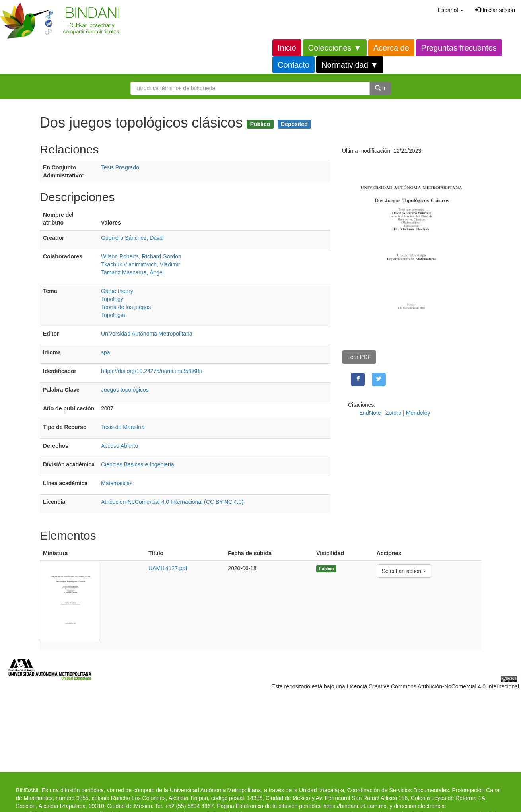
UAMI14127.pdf (168, 568)
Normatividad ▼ (350, 65)
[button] (451, 10)
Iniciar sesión (495, 10)
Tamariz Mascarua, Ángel (132, 272)
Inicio (287, 48)
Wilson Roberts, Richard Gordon (141, 256)
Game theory (117, 291)
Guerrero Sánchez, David (132, 238)
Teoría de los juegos (126, 307)
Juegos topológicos (125, 390)
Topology (112, 299)
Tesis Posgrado (120, 167)
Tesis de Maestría (123, 427)
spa (106, 352)
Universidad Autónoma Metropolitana (147, 334)
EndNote (370, 413)
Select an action (404, 570)
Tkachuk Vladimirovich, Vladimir (140, 264)
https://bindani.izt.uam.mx (355, 806)
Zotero (393, 413)
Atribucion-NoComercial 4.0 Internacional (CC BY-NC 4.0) (172, 502)
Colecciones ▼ (335, 48)
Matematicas (117, 483)
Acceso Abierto (120, 446)
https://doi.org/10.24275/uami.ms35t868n (152, 371)
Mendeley (418, 413)
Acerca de (391, 48)
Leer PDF (359, 357)
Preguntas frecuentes (459, 48)
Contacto (294, 65)
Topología (113, 315)
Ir (380, 88)
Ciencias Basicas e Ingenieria (138, 464)
